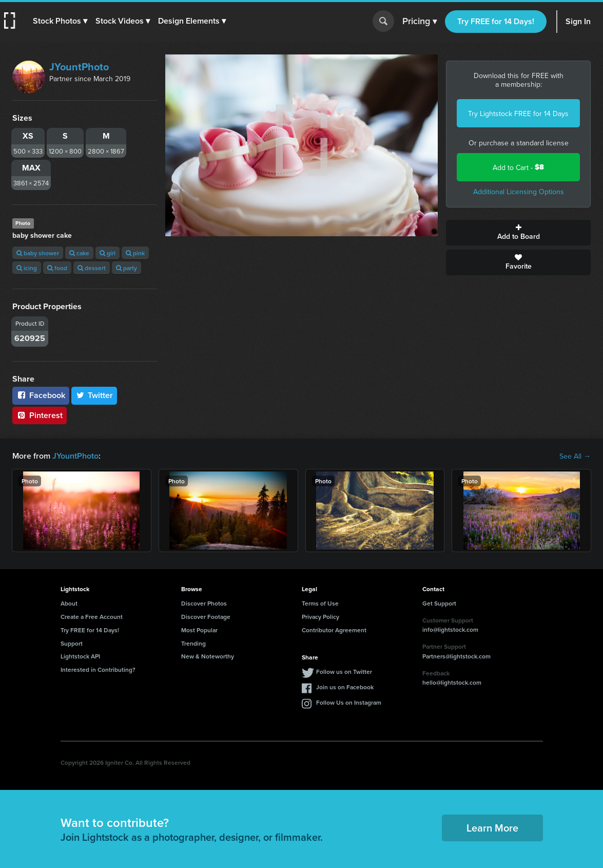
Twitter (94, 395)
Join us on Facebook (345, 687)
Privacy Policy (320, 617)
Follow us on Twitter (344, 672)
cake (79, 253)
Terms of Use (320, 603)
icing (27, 268)
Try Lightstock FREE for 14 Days (518, 114)
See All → (575, 456)
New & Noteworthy (208, 656)
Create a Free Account (92, 617)
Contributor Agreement (334, 630)
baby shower (38, 253)
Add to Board (518, 233)
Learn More (492, 828)
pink (135, 253)
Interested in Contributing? (98, 669)
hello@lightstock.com (452, 682)
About (69, 603)
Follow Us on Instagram (349, 702)
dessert (92, 268)
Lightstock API (80, 656)
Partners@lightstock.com (456, 656)
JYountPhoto (79, 67)
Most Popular (199, 630)
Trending (193, 643)
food (57, 268)
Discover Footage (206, 617)
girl (108, 253)
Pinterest (40, 415)
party (127, 268)
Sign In (578, 21)
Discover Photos (204, 603)
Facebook (41, 395)
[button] (60, 21)
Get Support (439, 603)
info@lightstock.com (450, 629)
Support (72, 643)
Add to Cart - (518, 167)
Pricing (420, 22)
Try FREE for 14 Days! (496, 21)
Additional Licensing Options (519, 192)
